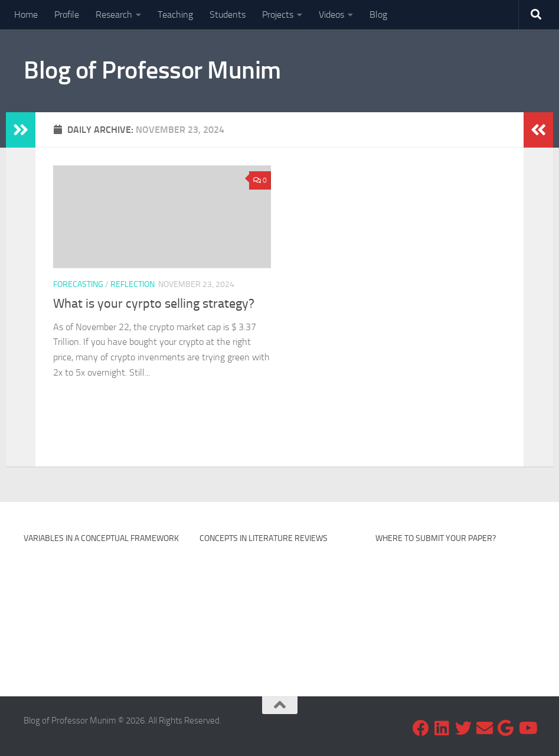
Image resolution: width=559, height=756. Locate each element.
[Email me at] (485, 728)
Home (26, 14)
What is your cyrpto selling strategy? (154, 304)
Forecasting (78, 284)
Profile (67, 14)
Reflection (133, 284)
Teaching (175, 14)
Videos (331, 14)
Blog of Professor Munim (152, 70)
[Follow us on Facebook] (421, 728)
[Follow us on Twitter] (463, 728)
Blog (378, 14)
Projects (278, 14)
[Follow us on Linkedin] (442, 728)
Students (228, 14)
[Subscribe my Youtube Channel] (527, 728)
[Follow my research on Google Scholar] (506, 728)
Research (114, 14)
